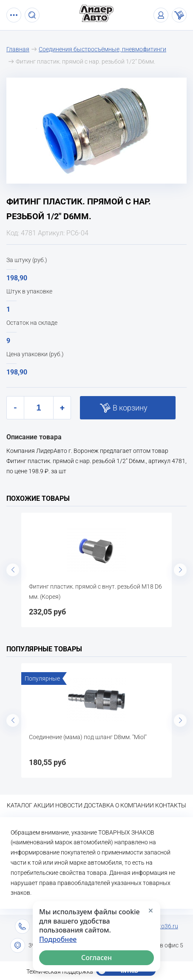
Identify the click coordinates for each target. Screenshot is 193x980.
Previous (13, 570)
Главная (18, 49)
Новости (69, 805)
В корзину (130, 408)
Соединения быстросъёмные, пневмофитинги (102, 49)
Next (180, 570)
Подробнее (58, 940)
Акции (44, 805)
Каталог (20, 805)
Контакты (171, 805)
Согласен (96, 958)
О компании (135, 805)
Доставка (99, 805)
